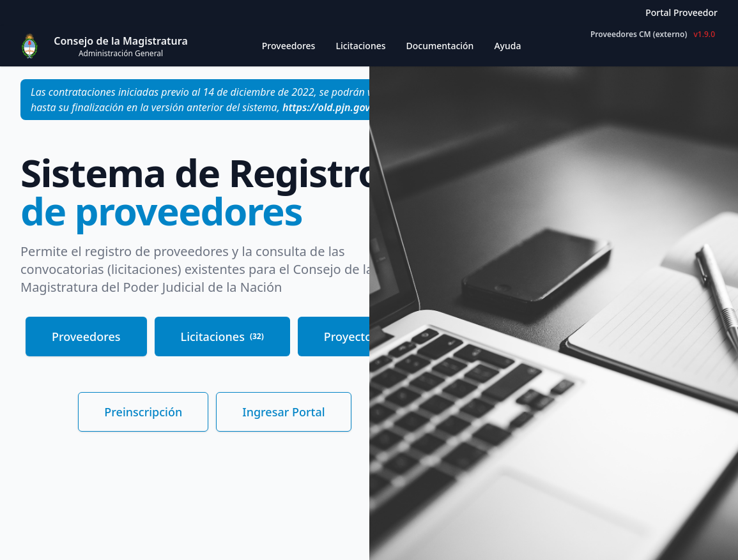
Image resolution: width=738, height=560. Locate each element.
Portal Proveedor (681, 12)
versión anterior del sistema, (267, 107)
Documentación (440, 46)
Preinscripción (143, 412)
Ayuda (507, 46)
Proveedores (86, 337)
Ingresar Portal (283, 412)
